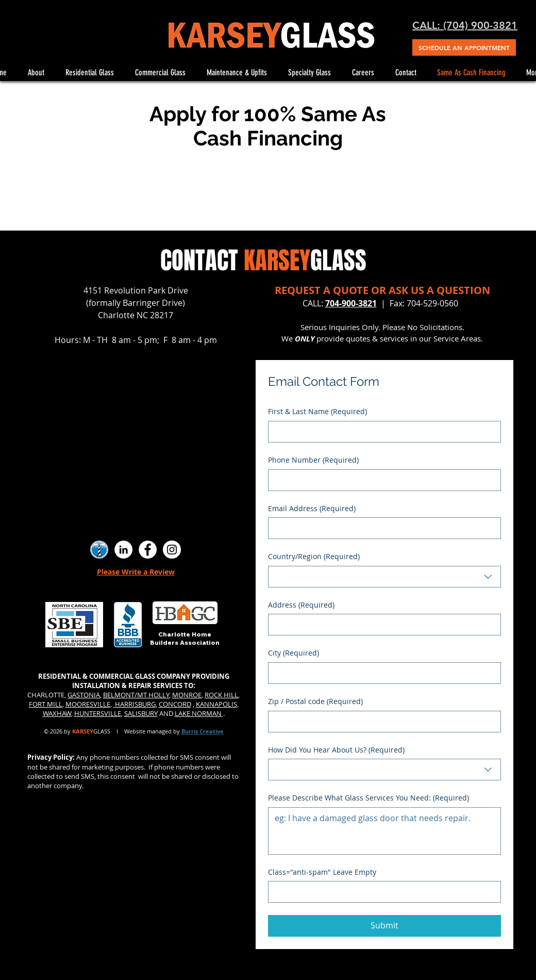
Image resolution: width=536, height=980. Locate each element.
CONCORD (175, 704)
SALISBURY (141, 713)
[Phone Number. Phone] (381, 480)
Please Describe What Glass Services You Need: (368, 798)
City (294, 653)
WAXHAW (57, 713)
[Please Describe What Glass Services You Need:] (384, 831)
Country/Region (314, 557)
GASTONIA (84, 695)
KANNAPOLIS (216, 704)
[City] (381, 673)
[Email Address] (381, 528)
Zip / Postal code (315, 701)
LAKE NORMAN (199, 713)
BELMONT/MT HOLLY (136, 695)
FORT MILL (46, 704)
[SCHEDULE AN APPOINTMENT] (464, 47)
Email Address (312, 509)
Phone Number (313, 460)
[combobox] (384, 577)
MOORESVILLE (88, 704)
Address (301, 605)
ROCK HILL (221, 695)
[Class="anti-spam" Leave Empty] (381, 892)
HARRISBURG (135, 704)
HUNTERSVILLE (98, 713)
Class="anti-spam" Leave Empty (322, 872)
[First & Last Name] (381, 432)
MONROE (187, 695)
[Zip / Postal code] (381, 722)
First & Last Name (317, 412)
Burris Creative (203, 731)
